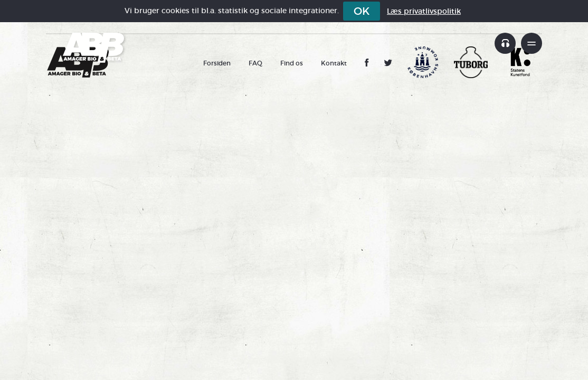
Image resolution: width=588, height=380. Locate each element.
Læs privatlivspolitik (424, 11)
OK (362, 11)
